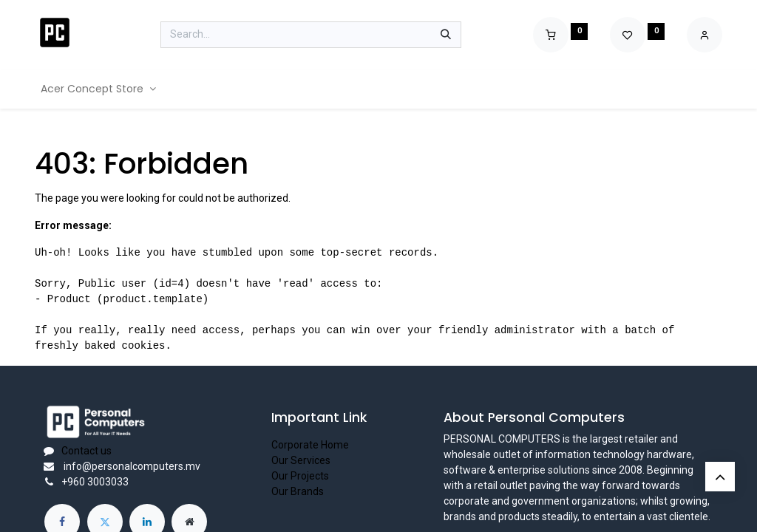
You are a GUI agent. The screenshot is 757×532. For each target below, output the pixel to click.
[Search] (446, 35)
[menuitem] (98, 89)
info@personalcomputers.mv (131, 466)
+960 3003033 (95, 482)
